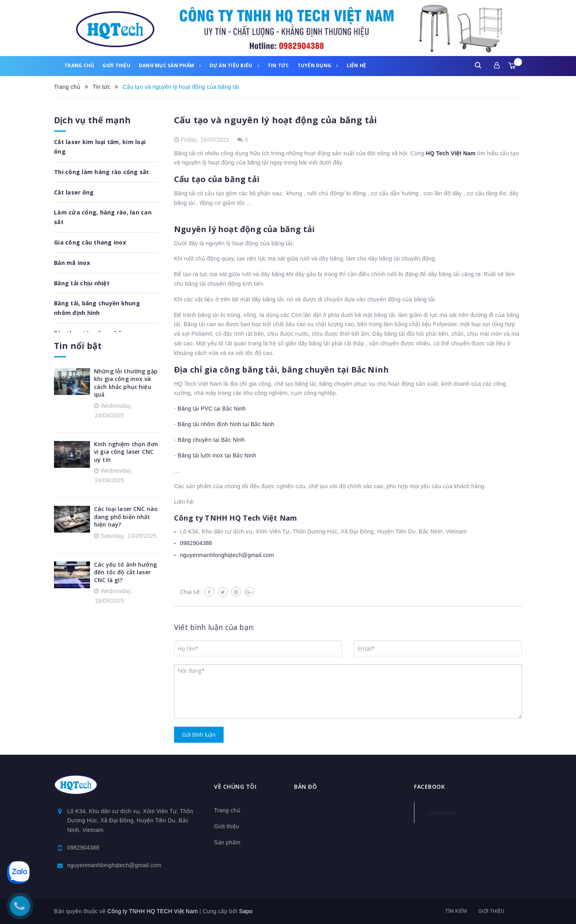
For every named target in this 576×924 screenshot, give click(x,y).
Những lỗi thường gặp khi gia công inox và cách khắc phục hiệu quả (126, 383)
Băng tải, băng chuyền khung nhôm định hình (97, 308)
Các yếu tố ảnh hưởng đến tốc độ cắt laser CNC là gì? (125, 572)
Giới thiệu (116, 65)
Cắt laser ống (74, 192)
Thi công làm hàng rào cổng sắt (102, 172)
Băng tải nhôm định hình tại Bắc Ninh (226, 424)
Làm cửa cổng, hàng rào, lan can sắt (103, 217)
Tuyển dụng (318, 65)
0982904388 (196, 543)
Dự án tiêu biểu (234, 65)
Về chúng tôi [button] (235, 787)
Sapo (246, 911)
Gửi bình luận (199, 735)
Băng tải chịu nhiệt (82, 283)
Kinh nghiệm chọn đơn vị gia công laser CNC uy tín (126, 452)
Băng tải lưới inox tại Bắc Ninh (217, 455)
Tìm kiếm (456, 911)
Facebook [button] (429, 787)
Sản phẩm (227, 842)
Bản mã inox (72, 263)
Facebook (441, 813)
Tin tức (278, 65)
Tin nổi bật (78, 346)
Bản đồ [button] (305, 787)
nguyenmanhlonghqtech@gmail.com (227, 555)
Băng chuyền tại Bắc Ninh (211, 440)
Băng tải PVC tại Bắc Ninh (212, 409)
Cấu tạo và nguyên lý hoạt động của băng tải (275, 120)
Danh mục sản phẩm (170, 65)
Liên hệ (357, 65)
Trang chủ (79, 65)
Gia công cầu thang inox (90, 242)
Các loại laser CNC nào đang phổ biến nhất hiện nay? (126, 517)
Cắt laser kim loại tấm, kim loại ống (100, 147)
